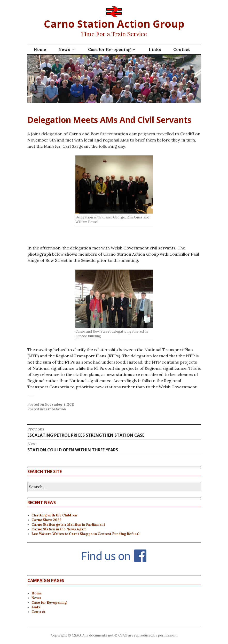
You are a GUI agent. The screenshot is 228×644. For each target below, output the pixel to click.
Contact (182, 49)
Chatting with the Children (54, 515)
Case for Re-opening (109, 49)
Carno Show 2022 (46, 520)
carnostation (55, 409)
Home (40, 49)
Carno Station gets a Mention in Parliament (68, 525)
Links (155, 49)
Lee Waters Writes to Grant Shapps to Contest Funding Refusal (85, 534)
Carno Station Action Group (114, 24)
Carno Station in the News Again (59, 529)
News (64, 49)
